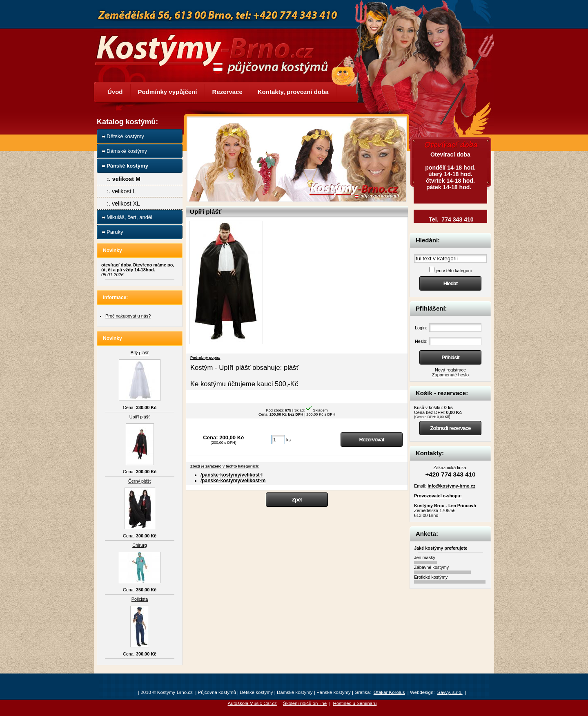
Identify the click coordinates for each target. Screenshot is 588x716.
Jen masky (425, 557)
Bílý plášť (139, 353)
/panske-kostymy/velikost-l (232, 475)
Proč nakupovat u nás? (128, 316)
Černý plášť (140, 481)
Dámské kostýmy (127, 151)
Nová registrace (450, 370)
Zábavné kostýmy (431, 567)
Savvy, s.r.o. (450, 692)
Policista (140, 599)
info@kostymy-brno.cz (451, 486)
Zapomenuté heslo (450, 375)
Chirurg (140, 545)
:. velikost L (122, 191)
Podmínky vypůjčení (168, 92)
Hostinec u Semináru (355, 703)
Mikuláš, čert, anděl (129, 217)
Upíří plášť (140, 417)
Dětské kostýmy (125, 136)
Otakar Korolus (389, 692)
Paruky (115, 232)
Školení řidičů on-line (305, 703)
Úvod (115, 92)
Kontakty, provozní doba (293, 92)
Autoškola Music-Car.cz (252, 703)
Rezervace (227, 92)
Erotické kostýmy (431, 577)
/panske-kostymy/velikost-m (233, 481)
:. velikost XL (124, 204)
